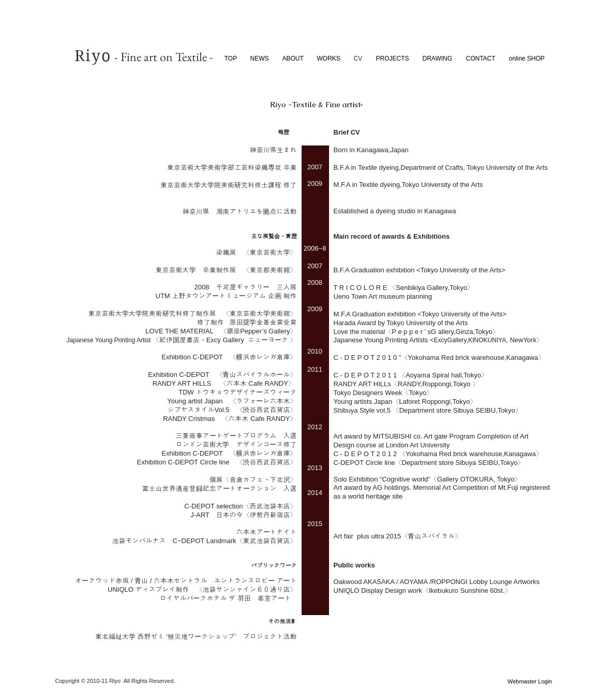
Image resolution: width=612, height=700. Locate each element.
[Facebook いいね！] (424, 682)
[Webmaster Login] (530, 681)
